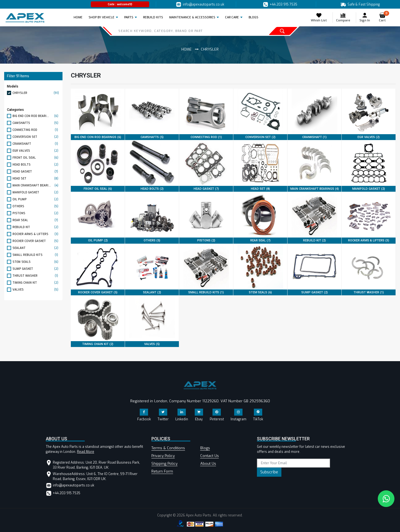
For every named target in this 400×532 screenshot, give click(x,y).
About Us (208, 464)
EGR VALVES (36, 151)
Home (80, 17)
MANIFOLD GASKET (36, 192)
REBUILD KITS (153, 17)
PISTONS (36, 213)
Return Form (162, 471)
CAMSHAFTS (36, 123)
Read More (86, 452)
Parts (129, 17)
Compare (343, 17)
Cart (384, 17)
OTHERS (36, 206)
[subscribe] (293, 463)
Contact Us (210, 456)
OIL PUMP (36, 199)
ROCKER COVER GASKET (36, 241)
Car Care (232, 17)
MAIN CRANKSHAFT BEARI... (36, 185)
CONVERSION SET (36, 137)
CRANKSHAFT (36, 144)
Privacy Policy (163, 456)
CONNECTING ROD (36, 130)
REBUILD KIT (36, 227)
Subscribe (269, 472)
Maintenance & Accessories (192, 17)
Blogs (205, 448)
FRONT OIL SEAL (36, 158)
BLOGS (253, 17)
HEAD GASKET (36, 172)
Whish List (319, 17)
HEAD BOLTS (36, 165)
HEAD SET (36, 178)
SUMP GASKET (36, 269)
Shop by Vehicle (102, 17)
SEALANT (36, 248)
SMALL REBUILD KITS (36, 255)
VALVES (36, 290)
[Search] (175, 31)
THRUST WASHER (36, 276)
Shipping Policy (164, 464)
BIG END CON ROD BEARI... (36, 116)
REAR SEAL (36, 220)
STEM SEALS (36, 262)
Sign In (365, 17)
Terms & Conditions (168, 448)
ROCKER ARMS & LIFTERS (36, 234)
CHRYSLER (36, 93)
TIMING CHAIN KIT (36, 283)
